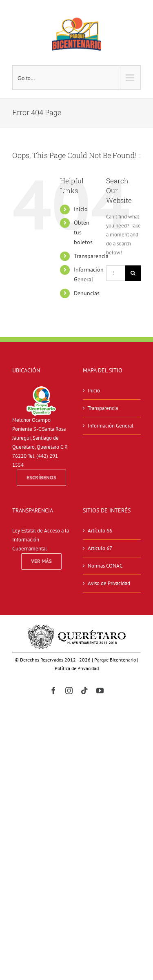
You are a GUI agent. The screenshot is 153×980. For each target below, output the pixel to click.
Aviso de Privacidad (109, 583)
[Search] (133, 273)
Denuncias (87, 293)
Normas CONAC (105, 566)
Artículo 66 (100, 531)
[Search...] (116, 273)
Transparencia (91, 256)
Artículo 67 (100, 548)
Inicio (81, 209)
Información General (111, 426)
